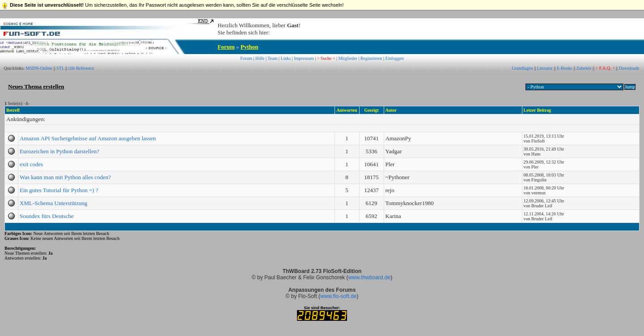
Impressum (304, 58)
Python (250, 47)
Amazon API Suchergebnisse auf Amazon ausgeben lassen (88, 138)
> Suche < (326, 58)
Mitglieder (347, 58)
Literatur (545, 68)
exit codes (31, 164)
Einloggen (395, 58)
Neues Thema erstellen (36, 86)
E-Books (565, 68)
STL (60, 68)
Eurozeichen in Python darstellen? (59, 151)
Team (272, 58)
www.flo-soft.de (338, 296)
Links (286, 58)
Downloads (629, 68)
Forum (226, 47)
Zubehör (584, 68)
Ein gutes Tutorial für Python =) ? (59, 190)
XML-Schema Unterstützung (53, 203)
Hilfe (260, 58)
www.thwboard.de (369, 277)
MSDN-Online (39, 68)
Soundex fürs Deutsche (47, 216)
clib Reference (81, 68)
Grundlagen (522, 68)
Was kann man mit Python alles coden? (65, 177)
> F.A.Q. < (605, 68)
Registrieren (371, 58)
